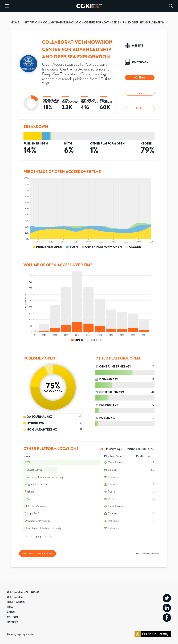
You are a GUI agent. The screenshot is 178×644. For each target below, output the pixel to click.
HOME (15, 22)
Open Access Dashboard (23, 592)
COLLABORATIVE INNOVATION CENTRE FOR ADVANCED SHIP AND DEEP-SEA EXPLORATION (104, 22)
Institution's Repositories (141, 449)
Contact (13, 617)
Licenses (13, 622)
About (11, 612)
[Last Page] (51, 537)
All (102, 449)
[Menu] (7, 6)
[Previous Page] (32, 537)
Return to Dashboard (38, 554)
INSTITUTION (31, 22)
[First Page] (26, 537)
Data (10, 607)
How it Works (16, 602)
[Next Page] (45, 537)
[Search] (171, 6)
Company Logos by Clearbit (20, 634)
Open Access (15, 597)
